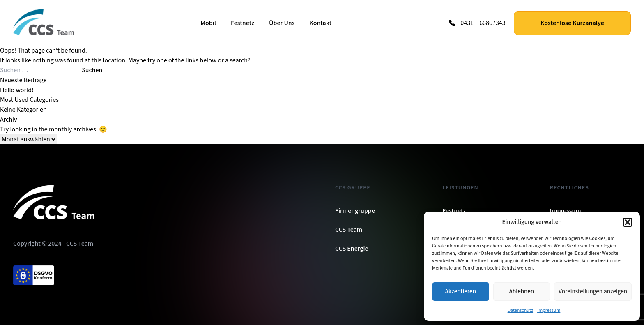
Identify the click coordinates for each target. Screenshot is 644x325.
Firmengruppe (355, 211)
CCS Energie (352, 249)
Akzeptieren (461, 292)
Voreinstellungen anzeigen (593, 292)
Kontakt (320, 23)
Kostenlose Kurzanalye (572, 23)
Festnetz (243, 23)
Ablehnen (522, 292)
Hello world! (17, 90)
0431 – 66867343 (483, 23)
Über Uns (282, 23)
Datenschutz (520, 310)
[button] (628, 222)
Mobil (208, 23)
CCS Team (349, 230)
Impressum (549, 310)
